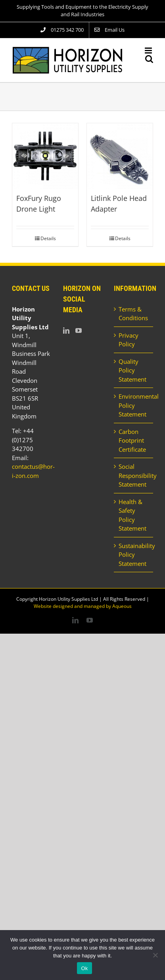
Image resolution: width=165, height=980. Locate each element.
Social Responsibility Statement (134, 475)
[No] (155, 955)
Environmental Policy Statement (134, 405)
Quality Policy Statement (132, 370)
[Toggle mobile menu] (149, 51)
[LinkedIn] (66, 330)
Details (48, 238)
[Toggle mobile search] (149, 59)
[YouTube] (79, 330)
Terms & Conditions (133, 314)
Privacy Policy (129, 340)
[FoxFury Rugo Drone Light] (45, 156)
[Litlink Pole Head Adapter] (120, 156)
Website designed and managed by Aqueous (83, 606)
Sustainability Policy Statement (134, 555)
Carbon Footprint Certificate (132, 440)
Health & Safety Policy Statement (132, 515)
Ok (84, 968)
